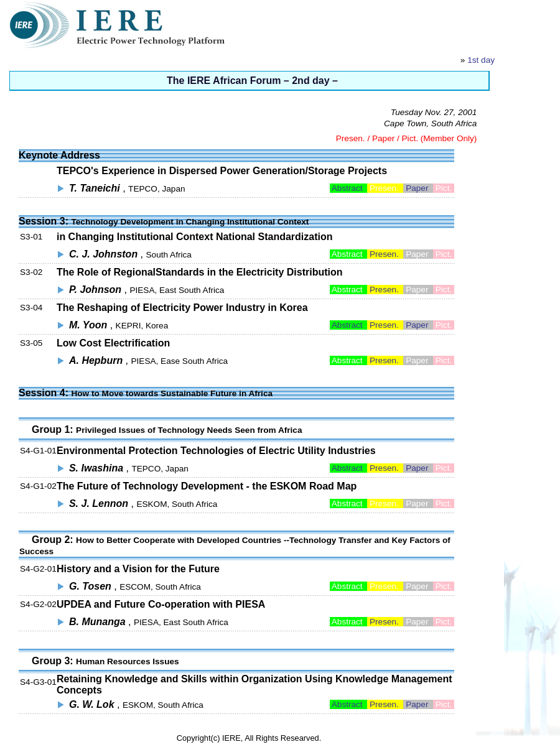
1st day (481, 60)
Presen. (385, 254)
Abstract (348, 188)
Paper (418, 188)
